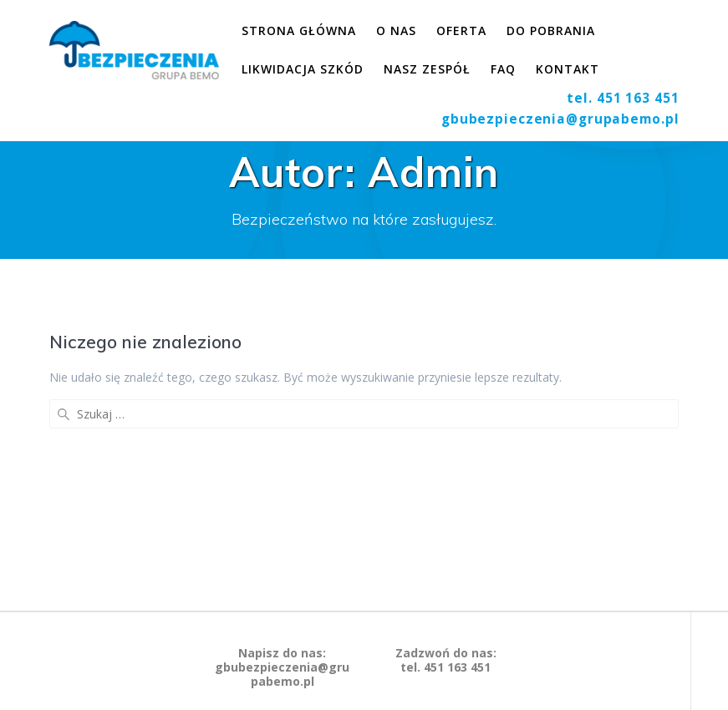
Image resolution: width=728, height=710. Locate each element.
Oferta (461, 30)
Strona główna (299, 30)
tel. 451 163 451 (623, 98)
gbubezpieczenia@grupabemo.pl (560, 119)
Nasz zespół (427, 69)
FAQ (503, 69)
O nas (396, 30)
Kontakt (568, 69)
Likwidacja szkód (303, 69)
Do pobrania (551, 30)
